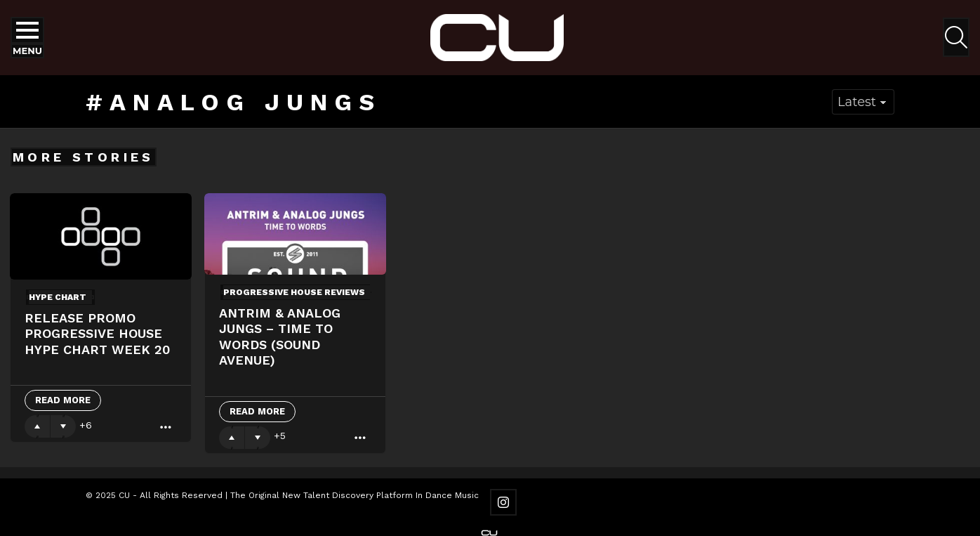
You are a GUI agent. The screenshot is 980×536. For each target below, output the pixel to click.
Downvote (63, 426)
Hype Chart (58, 297)
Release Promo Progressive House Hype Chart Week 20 (97, 334)
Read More (63, 400)
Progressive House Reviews (294, 292)
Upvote (37, 426)
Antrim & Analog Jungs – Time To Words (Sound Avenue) (280, 337)
